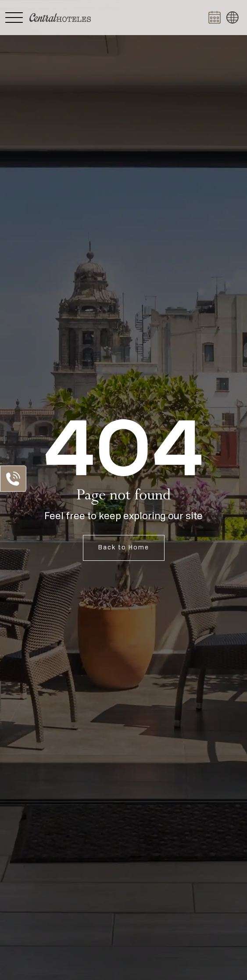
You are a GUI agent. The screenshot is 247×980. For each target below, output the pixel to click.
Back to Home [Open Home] (124, 548)
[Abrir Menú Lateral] (14, 18)
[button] (233, 18)
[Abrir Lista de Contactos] (13, 478)
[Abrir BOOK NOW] (215, 18)
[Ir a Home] (60, 18)
